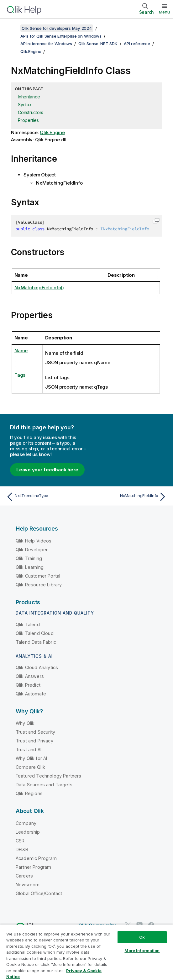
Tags (20, 375)
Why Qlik (25, 723)
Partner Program (33, 867)
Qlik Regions (29, 793)
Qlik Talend (28, 624)
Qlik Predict (28, 685)
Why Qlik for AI (31, 758)
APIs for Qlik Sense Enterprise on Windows (61, 36)
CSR (20, 841)
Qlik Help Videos (34, 541)
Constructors (31, 112)
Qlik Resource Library (39, 585)
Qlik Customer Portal (38, 576)
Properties (28, 120)
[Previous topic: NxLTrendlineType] (45, 497)
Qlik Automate (31, 694)
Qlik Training (29, 558)
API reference (137, 44)
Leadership (28, 832)
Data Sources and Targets (44, 785)
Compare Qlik (30, 767)
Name (21, 351)
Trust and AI (29, 749)
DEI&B (22, 849)
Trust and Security (35, 732)
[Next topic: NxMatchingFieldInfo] (128, 497)
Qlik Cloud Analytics (37, 667)
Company (26, 823)
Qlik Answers (30, 676)
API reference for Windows (46, 44)
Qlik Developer (32, 550)
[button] (156, 221)
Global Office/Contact (39, 893)
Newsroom (28, 885)
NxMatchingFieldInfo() (39, 288)
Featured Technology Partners (48, 776)
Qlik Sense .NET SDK (98, 44)
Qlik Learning (30, 567)
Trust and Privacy (34, 741)
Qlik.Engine (31, 51)
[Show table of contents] (13, 28)
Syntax (25, 105)
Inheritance (29, 97)
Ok (142, 937)
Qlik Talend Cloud (35, 633)
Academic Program (36, 858)
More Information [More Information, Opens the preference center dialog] (142, 951)
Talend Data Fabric (36, 642)
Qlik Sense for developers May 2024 (57, 28)
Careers (24, 876)
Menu (164, 12)
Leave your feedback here (47, 470)
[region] (86, 952)
